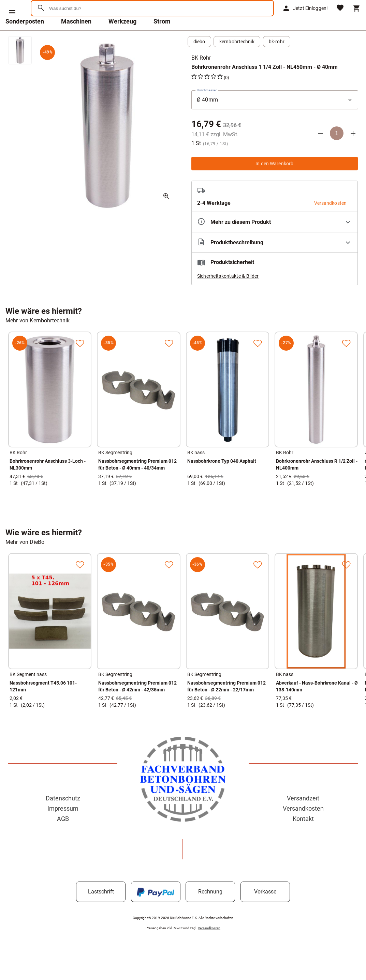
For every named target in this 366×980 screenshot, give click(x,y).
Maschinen (76, 39)
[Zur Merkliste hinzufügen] (80, 361)
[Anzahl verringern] (320, 151)
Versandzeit (303, 816)
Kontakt (303, 836)
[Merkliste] (340, 17)
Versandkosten (303, 826)
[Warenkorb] (356, 17)
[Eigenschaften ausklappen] (275, 240)
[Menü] (12, 12)
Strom (162, 39)
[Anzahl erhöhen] (353, 151)
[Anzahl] (337, 151)
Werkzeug (122, 39)
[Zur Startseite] (65, 32)
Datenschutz (63, 816)
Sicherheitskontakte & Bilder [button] (228, 294)
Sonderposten (25, 39)
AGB (63, 836)
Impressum (63, 826)
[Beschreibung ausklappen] (275, 260)
